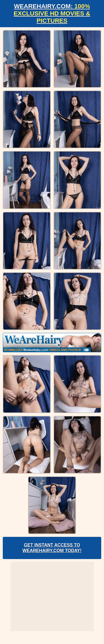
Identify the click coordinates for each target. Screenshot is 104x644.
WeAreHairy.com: (52, 13)
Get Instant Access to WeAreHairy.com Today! (52, 548)
